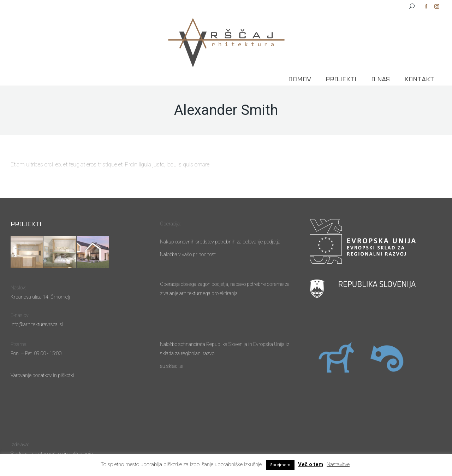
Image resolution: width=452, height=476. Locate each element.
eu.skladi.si (172, 366)
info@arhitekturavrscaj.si (37, 324)
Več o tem (311, 464)
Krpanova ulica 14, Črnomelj (40, 297)
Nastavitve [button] (338, 464)
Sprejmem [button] (280, 465)
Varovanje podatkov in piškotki (42, 375)
